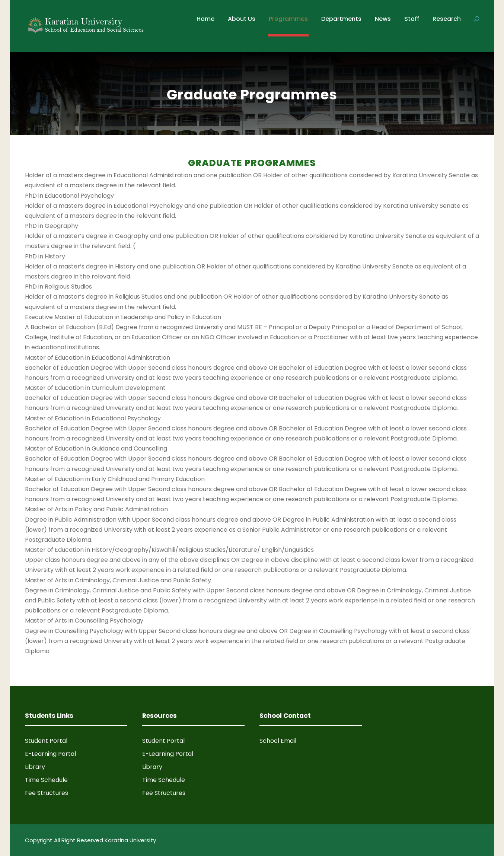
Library (35, 767)
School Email (278, 741)
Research (447, 19)
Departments (341, 19)
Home (205, 19)
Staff (412, 19)
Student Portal (46, 741)
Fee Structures (47, 793)
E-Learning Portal (50, 754)
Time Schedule (46, 780)
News (383, 19)
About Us (242, 19)
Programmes (288, 19)
